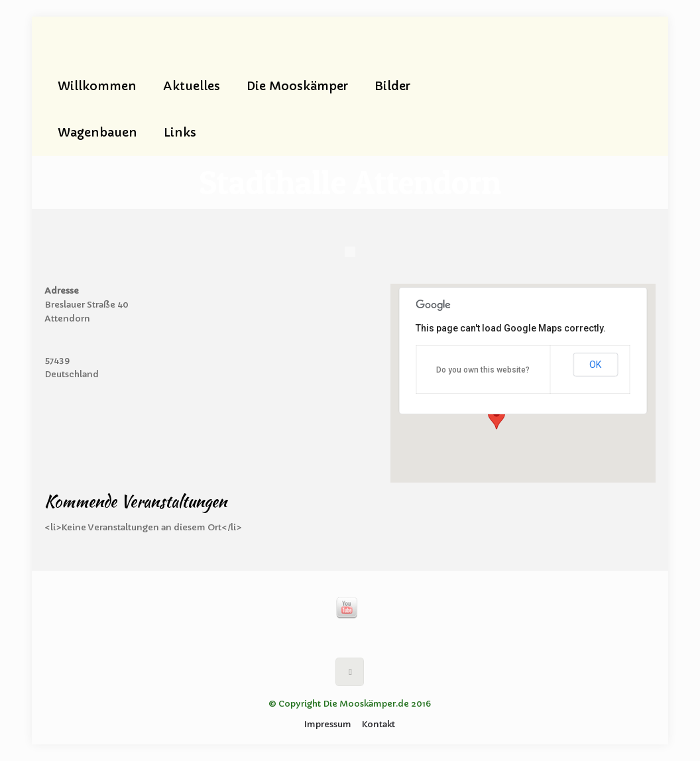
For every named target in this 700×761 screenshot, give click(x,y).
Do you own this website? (483, 370)
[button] (496, 417)
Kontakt (379, 724)
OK (595, 365)
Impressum (328, 724)
